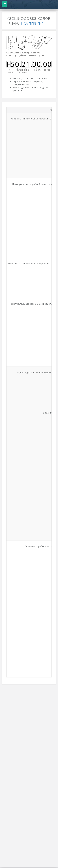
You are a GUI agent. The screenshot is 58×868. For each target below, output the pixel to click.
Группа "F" (32, 23)
